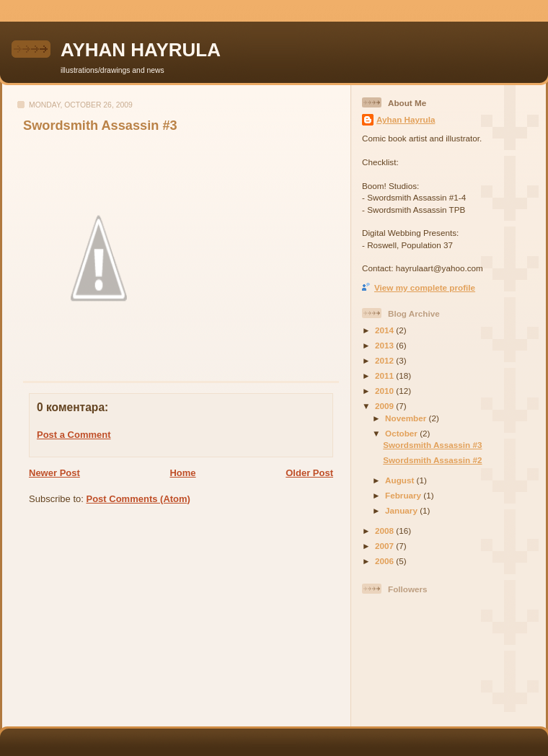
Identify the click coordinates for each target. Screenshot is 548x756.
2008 (385, 531)
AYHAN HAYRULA (141, 50)
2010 (385, 391)
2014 (385, 330)
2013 (385, 345)
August (401, 480)
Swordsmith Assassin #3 (100, 126)
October (402, 433)
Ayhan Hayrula (406, 119)
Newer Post (54, 473)
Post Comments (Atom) (138, 499)
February (404, 495)
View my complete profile (425, 287)
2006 (385, 561)
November (407, 418)
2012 (385, 360)
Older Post (309, 473)
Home (182, 473)
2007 (385, 546)
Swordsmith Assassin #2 (432, 460)
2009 (385, 406)
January (402, 510)
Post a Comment (74, 435)
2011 (385, 375)
